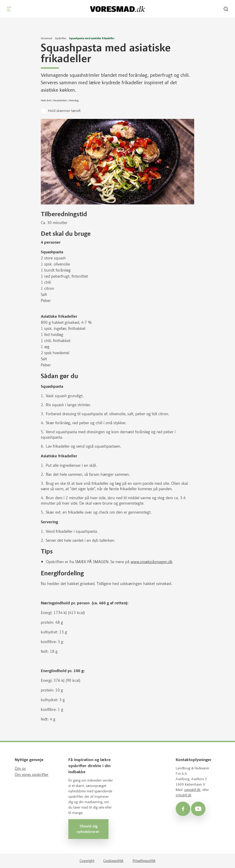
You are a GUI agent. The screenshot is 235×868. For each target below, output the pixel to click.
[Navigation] (9, 9)
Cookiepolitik (113, 861)
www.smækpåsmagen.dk (152, 562)
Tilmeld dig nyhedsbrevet (88, 829)
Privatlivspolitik (144, 861)
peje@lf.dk (192, 790)
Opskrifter (61, 38)
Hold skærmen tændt (64, 111)
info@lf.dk (184, 795)
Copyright (87, 861)
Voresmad (46, 38)
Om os (20, 768)
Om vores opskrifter (32, 775)
